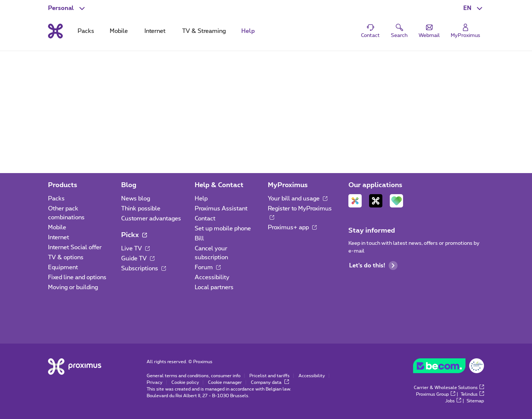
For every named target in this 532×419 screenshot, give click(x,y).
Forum (208, 267)
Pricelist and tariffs (270, 376)
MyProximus (288, 185)
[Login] (465, 31)
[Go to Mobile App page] (355, 201)
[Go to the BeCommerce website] (449, 368)
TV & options (66, 257)
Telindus (472, 394)
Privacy (155, 382)
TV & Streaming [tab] (204, 31)
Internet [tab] (155, 31)
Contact (205, 219)
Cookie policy (185, 382)
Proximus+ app (292, 227)
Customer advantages (151, 219)
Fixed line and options (77, 277)
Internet (59, 237)
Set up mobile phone (223, 229)
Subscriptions (144, 268)
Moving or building (73, 287)
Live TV (135, 249)
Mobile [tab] (119, 31)
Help (201, 199)
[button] (474, 8)
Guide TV (138, 259)
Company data (270, 382)
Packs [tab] (86, 31)
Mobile (57, 227)
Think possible (141, 209)
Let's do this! (373, 266)
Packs (56, 199)
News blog (136, 199)
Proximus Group (436, 394)
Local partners (214, 287)
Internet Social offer (75, 247)
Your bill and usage (298, 199)
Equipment (63, 267)
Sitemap (475, 401)
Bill (199, 239)
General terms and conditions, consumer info (194, 376)
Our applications (375, 185)
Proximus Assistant (221, 209)
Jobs (453, 401)
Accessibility (212, 277)
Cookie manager (225, 382)
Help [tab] (248, 31)
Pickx (134, 235)
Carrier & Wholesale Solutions (449, 388)
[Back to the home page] (55, 31)
